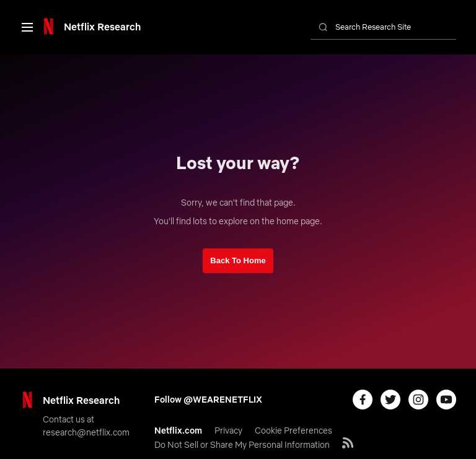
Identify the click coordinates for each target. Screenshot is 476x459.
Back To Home (238, 260)
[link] (91, 27)
